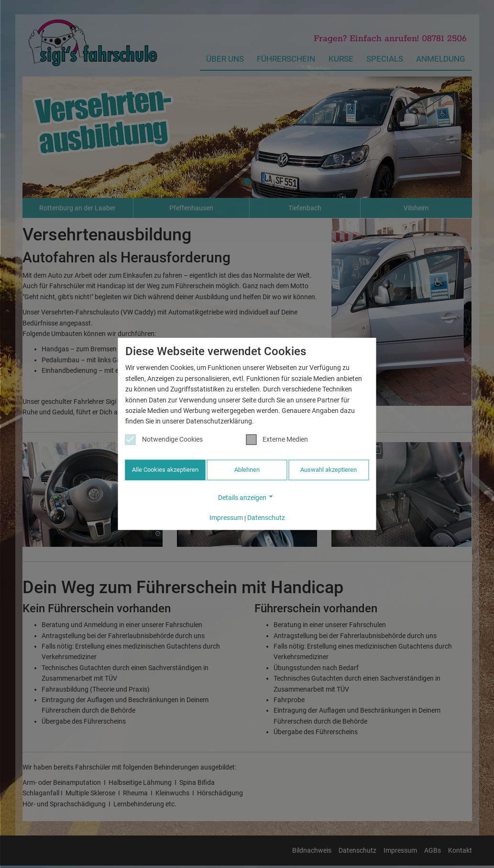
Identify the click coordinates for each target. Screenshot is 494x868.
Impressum (226, 517)
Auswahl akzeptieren (329, 471)
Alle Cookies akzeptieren (165, 471)
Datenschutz (266, 517)
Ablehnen (247, 471)
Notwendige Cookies (164, 440)
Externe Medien (277, 440)
